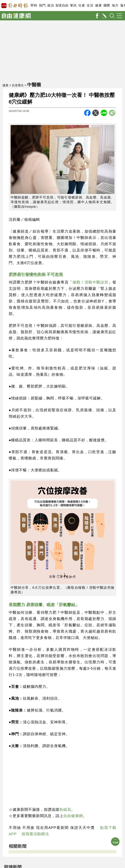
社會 (82, 5)
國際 (107, 5)
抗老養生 (18, 85)
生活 (90, 5)
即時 (34, 5)
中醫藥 (34, 85)
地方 (115, 5)
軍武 (73, 5)
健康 (98, 5)
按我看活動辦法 (35, 834)
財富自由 (62, 5)
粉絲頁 (65, 809)
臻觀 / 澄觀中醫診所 (91, 282)
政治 (51, 5)
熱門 (42, 5)
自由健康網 (73, 816)
